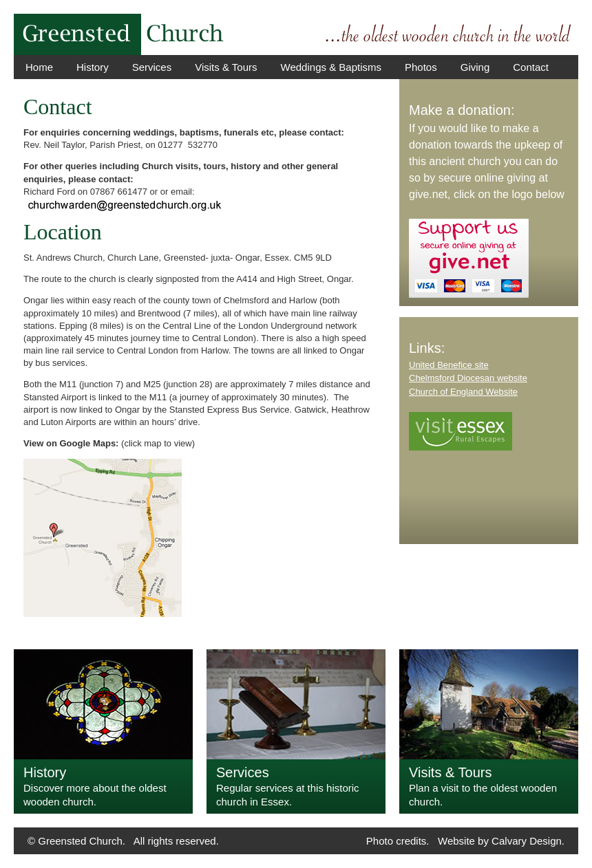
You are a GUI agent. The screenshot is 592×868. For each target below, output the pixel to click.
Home (39, 67)
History (93, 67)
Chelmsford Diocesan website (468, 378)
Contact (531, 67)
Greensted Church (80, 841)
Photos (421, 67)
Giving (475, 67)
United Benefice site (449, 365)
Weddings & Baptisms (331, 67)
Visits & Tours (226, 67)
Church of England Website (463, 392)
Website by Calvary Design (500, 841)
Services (152, 67)
